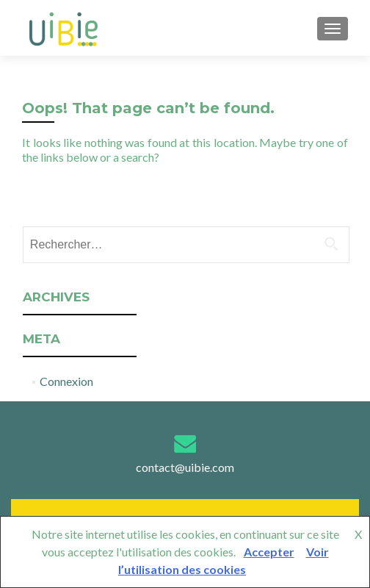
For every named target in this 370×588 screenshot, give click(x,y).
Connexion (66, 381)
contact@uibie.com (185, 467)
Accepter (269, 552)
